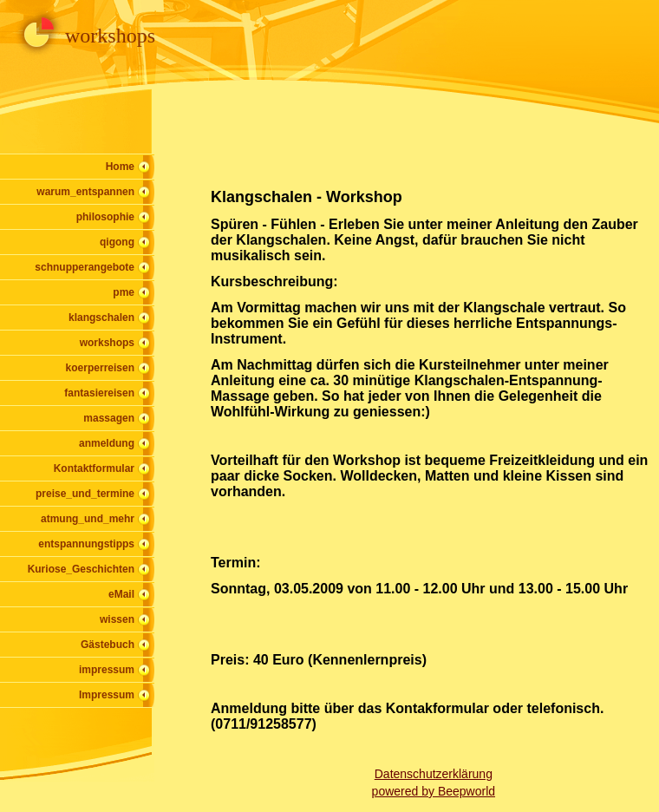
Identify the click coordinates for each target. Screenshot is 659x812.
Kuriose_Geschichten (81, 569)
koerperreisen (100, 368)
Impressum (107, 695)
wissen (117, 619)
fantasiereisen (99, 393)
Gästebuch (108, 645)
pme (124, 292)
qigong (117, 242)
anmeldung (107, 443)
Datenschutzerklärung (434, 774)
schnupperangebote (85, 267)
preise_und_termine (85, 494)
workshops (107, 343)
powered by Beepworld (434, 791)
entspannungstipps (86, 544)
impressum (107, 670)
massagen (109, 418)
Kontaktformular (94, 468)
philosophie (105, 217)
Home (120, 167)
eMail (121, 594)
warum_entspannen (85, 192)
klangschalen (101, 318)
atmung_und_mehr (88, 519)
